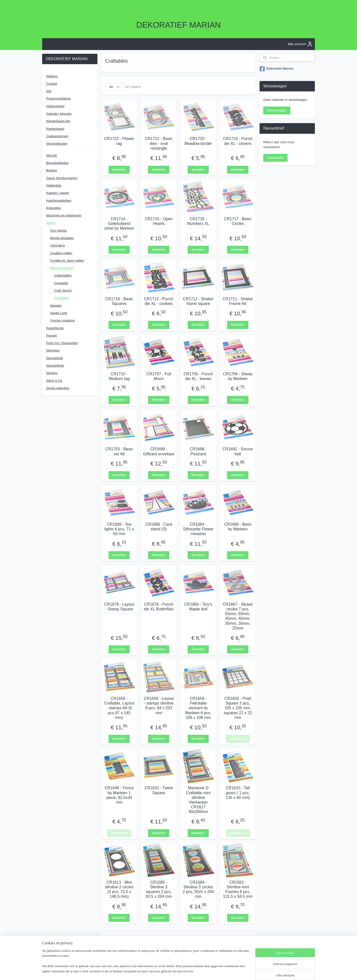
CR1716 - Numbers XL (198, 221)
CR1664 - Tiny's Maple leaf (198, 606)
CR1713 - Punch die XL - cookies (159, 301)
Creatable (61, 283)
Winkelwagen (277, 110)
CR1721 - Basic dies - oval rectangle (159, 143)
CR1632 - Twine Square (159, 790)
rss (178, 971)
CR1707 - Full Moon (159, 376)
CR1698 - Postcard (198, 451)
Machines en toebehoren (64, 215)
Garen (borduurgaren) (62, 178)
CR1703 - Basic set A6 (119, 451)
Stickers (52, 373)
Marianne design (62, 268)
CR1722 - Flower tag (119, 141)
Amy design (59, 231)
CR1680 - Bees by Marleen (238, 526)
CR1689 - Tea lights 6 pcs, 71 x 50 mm (119, 529)
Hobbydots (54, 185)
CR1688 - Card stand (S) (159, 526)
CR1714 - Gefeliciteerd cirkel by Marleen (119, 223)
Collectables (63, 275)
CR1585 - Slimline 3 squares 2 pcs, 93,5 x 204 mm (159, 889)
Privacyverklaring (58, 98)
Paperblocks (55, 328)
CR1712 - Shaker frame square (198, 301)
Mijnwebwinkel (233, 971)
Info (49, 91)
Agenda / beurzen (59, 114)
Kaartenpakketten (59, 201)
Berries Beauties (62, 238)
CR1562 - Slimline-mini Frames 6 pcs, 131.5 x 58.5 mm (238, 889)
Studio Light (59, 313)
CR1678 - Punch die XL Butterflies (159, 606)
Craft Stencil (63, 290)
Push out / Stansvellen (62, 343)
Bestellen (119, 169)
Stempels (53, 350)
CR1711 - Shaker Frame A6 (238, 301)
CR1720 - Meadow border (198, 141)
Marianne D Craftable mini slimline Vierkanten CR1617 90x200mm (198, 800)
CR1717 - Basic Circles (238, 221)
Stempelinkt (55, 358)
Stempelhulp (55, 366)
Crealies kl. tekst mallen (67, 260)
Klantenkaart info (58, 121)
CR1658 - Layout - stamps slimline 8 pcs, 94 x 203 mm (159, 706)
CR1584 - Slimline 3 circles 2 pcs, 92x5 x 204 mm (198, 889)
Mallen (51, 223)
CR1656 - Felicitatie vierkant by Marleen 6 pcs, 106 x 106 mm (198, 708)
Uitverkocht (238, 739)
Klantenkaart (55, 129)
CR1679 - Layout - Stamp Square (119, 606)
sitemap (169, 971)
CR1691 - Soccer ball (238, 451)
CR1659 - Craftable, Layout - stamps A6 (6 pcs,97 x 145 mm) (119, 708)
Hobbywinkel (55, 106)
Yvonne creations (62, 320)
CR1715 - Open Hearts (159, 221)
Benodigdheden (57, 163)
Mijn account (300, 44)
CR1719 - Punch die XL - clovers (238, 141)
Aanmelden (275, 158)
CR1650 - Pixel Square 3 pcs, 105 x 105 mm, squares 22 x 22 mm (238, 708)
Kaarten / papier (58, 193)
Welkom (52, 76)
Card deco (58, 245)
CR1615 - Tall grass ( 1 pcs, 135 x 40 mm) (238, 793)
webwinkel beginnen (194, 971)
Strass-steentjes (58, 388)
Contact (52, 84)
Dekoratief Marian (276, 69)
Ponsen (52, 336)
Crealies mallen (61, 253)
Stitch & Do (54, 381)
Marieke (56, 306)
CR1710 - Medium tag (119, 376)
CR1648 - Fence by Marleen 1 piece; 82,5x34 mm (119, 795)
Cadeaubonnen (57, 136)
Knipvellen (54, 208)
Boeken (52, 170)
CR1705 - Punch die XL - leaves (198, 376)
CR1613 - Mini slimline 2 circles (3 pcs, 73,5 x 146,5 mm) (119, 889)
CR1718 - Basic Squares (119, 301)
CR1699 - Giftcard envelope (159, 451)
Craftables (61, 298)
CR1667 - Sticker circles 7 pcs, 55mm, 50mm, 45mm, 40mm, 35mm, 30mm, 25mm (238, 616)
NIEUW (51, 155)
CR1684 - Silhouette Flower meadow (198, 529)
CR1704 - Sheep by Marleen (238, 376)
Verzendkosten (57, 144)
